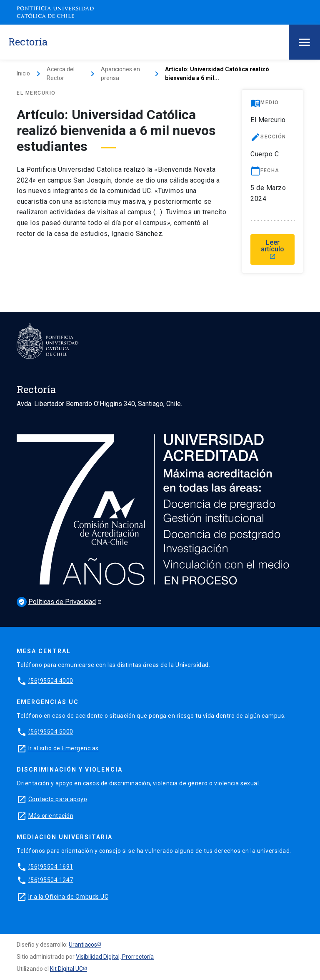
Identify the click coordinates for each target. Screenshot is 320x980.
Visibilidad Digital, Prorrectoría (115, 957)
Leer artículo (272, 249)
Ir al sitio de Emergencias (64, 748)
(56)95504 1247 (51, 880)
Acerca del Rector (61, 74)
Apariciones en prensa (120, 74)
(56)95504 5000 (51, 732)
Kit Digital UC (66, 969)
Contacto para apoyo (58, 799)
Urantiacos (83, 945)
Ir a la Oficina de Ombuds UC (68, 897)
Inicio (23, 73)
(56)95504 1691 (51, 867)
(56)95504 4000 (51, 681)
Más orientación (51, 816)
